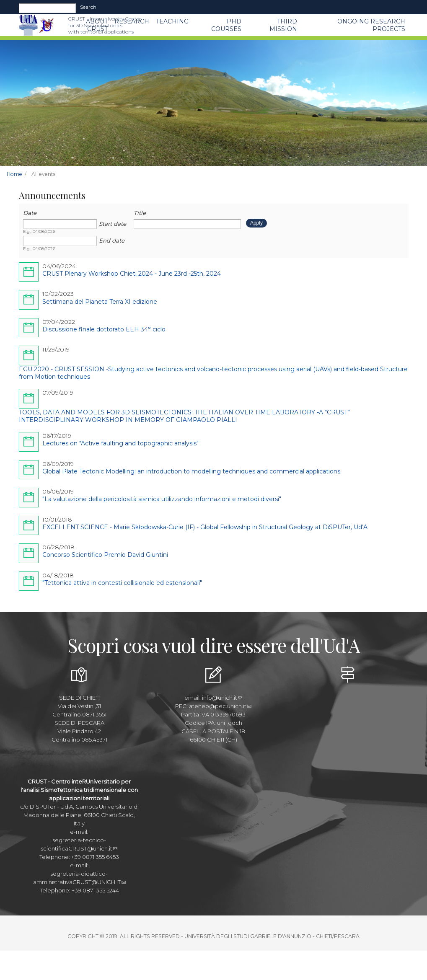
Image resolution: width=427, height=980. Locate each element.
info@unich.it (222, 698)
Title (140, 213)
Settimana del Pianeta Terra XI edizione (100, 302)
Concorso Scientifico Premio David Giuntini (105, 555)
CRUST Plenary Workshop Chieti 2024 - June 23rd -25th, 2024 (132, 274)
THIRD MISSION (283, 25)
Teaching (172, 21)
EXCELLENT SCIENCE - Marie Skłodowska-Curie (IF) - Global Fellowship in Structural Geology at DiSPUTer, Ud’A (205, 527)
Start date (113, 224)
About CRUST (97, 25)
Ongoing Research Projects (371, 25)
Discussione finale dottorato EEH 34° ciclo (104, 329)
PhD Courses (226, 25)
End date (112, 240)
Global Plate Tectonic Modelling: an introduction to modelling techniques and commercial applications (191, 471)
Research (132, 21)
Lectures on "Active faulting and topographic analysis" (120, 443)
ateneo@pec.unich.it (220, 706)
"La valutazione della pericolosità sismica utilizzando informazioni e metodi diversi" (162, 499)
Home (14, 174)
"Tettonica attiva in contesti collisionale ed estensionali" (122, 583)
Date (30, 213)
